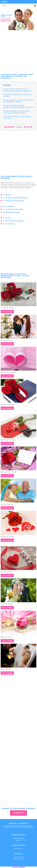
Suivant (28, 127)
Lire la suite (7, 312)
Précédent (10, 127)
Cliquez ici (18, 813)
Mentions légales (18, 859)
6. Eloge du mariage (11, 212)
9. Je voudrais (9, 224)
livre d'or (18, 840)
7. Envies (7, 218)
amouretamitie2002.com (26, 827)
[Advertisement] (18, 51)
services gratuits (18, 838)
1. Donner (7, 195)
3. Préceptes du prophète (14, 201)
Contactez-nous (19, 857)
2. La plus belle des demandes (16, 198)
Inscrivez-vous (19, 849)
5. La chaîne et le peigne (13, 209)
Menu (4, 2)
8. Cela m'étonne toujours (14, 221)
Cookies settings (18, 867)
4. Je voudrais (9, 206)
